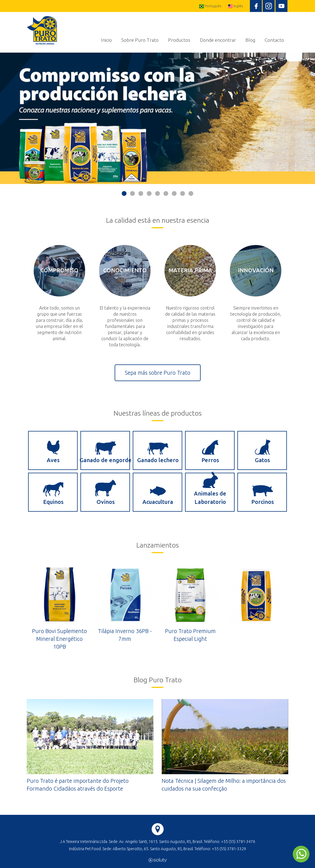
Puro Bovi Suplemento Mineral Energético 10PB (59, 639)
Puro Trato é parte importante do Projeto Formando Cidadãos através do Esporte (78, 785)
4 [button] (149, 194)
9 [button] (191, 194)
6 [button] (166, 194)
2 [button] (132, 194)
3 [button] (141, 194)
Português (210, 6)
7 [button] (174, 194)
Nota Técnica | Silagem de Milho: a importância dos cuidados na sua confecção (224, 785)
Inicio (106, 40)
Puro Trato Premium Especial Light (190, 635)
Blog (250, 40)
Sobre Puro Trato (140, 40)
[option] (157, 118)
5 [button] (157, 194)
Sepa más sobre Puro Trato (158, 373)
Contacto (274, 40)
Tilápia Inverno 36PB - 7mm (125, 635)
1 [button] (124, 194)
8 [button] (183, 194)
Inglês (236, 6)
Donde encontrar (218, 40)
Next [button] (312, 124)
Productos (179, 40)
